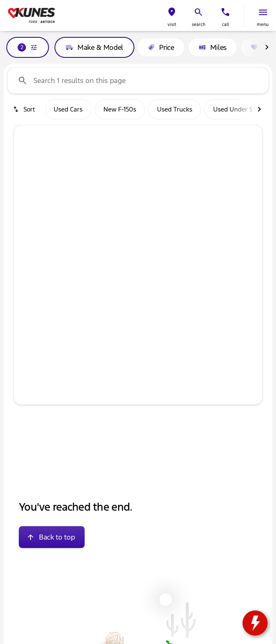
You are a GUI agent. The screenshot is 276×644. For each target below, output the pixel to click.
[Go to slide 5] (162, 301)
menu (263, 25)
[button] (172, 16)
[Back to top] (52, 537)
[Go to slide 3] (137, 301)
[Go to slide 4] (150, 301)
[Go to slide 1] (112, 301)
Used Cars (68, 109)
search (199, 25)
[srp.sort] (25, 109)
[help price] (27, 370)
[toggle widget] (255, 623)
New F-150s (120, 109)
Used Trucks (175, 109)
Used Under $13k (237, 109)
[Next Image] (267, 47)
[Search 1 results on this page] (138, 80)
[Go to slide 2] (124, 301)
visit (172, 25)
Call (226, 25)
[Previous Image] (27, 218)
